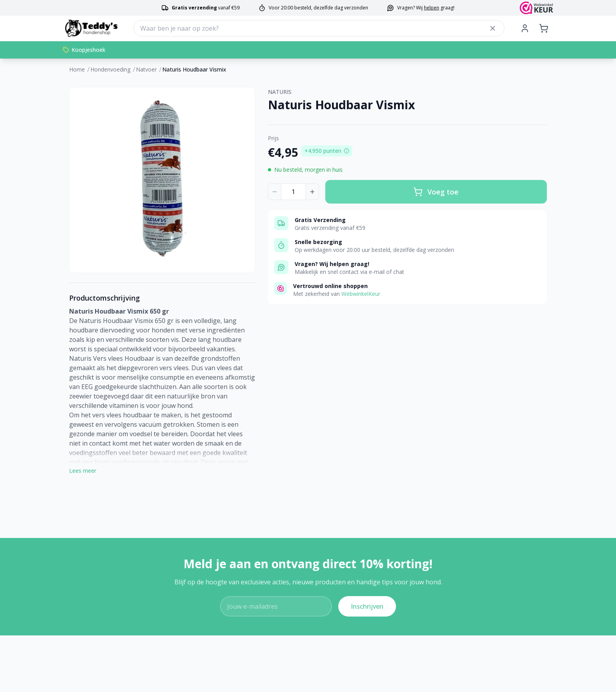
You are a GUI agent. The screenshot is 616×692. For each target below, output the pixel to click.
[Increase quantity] (312, 192)
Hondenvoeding (110, 69)
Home (77, 69)
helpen (432, 8)
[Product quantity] (293, 192)
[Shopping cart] (544, 28)
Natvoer (146, 69)
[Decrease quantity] (275, 192)
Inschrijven (367, 606)
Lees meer (83, 471)
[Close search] (493, 28)
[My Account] (525, 28)
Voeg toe (436, 192)
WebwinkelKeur (361, 294)
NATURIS (280, 92)
